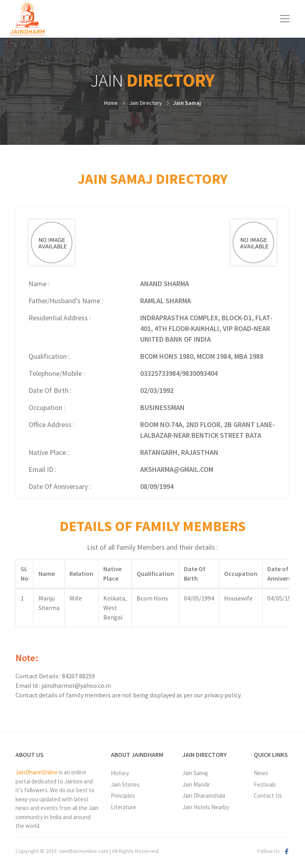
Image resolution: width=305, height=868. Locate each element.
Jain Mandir (196, 784)
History (120, 773)
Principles (123, 796)
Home (111, 103)
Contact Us (268, 796)
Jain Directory (146, 103)
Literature (124, 807)
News (261, 773)
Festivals (265, 784)
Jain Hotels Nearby (206, 807)
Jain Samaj (187, 103)
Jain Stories (125, 784)
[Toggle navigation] (285, 19)
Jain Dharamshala (204, 796)
